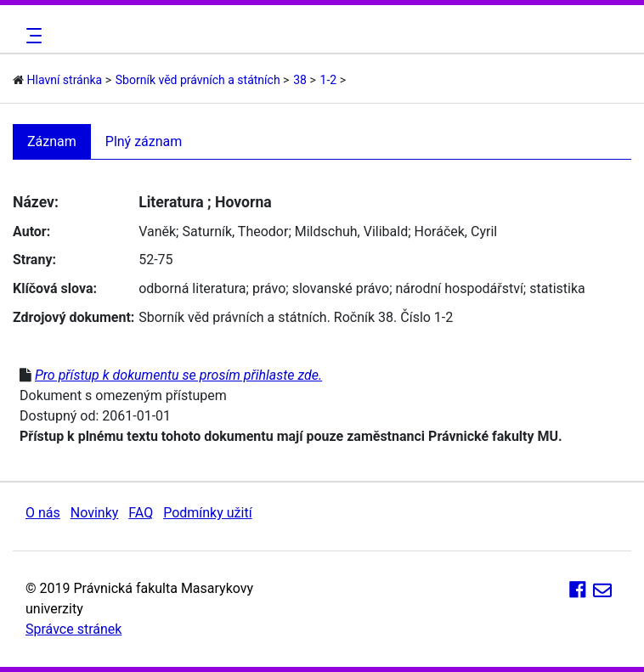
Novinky (95, 513)
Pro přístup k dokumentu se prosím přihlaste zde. (178, 375)
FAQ (141, 513)
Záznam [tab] (52, 141)
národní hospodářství (459, 288)
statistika (557, 288)
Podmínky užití (207, 513)
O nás (43, 513)
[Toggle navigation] (31, 36)
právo (269, 288)
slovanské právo (341, 288)
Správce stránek (73, 629)
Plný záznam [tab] (144, 141)
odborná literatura (192, 288)
